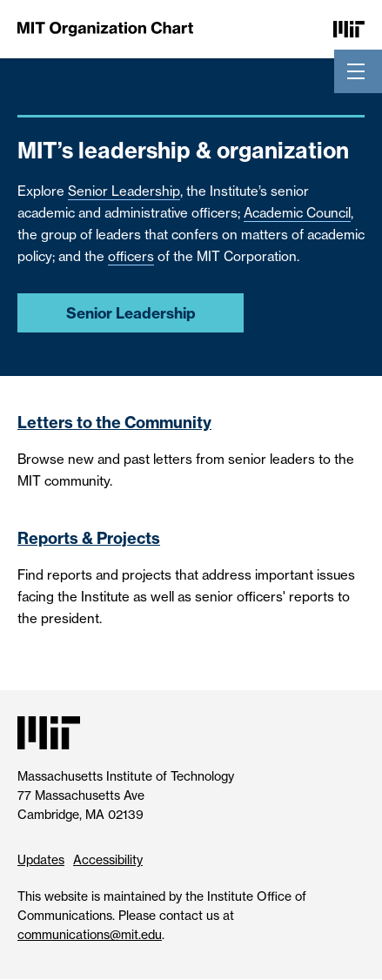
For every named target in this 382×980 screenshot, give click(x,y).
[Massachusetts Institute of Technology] (349, 28)
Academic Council (297, 213)
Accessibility (108, 859)
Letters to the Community (114, 423)
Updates (41, 859)
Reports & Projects (89, 538)
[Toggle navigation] (356, 71)
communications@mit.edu (90, 934)
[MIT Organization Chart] (105, 28)
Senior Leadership (124, 191)
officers (131, 256)
